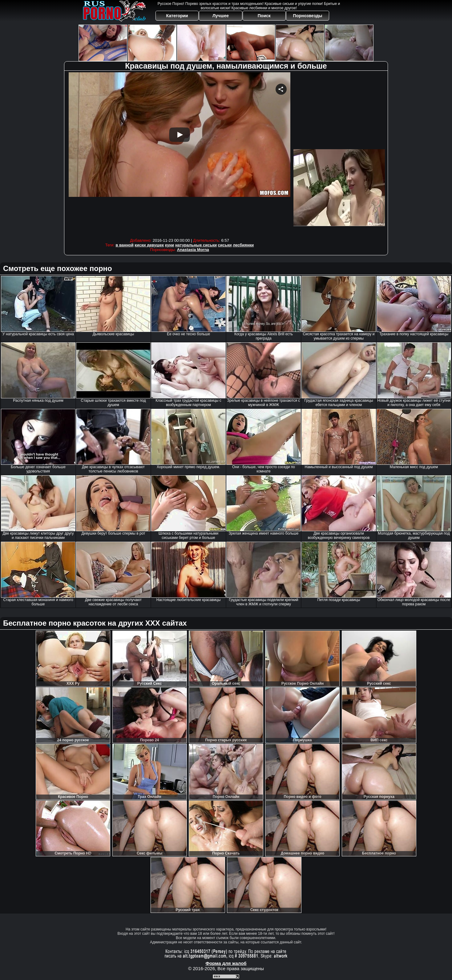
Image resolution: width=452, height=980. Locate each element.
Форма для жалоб (226, 963)
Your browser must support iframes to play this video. (180, 154)
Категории (177, 16)
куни (170, 245)
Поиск (264, 16)
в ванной (124, 245)
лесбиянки (243, 245)
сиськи (225, 245)
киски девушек (149, 245)
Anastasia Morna (193, 250)
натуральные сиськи (196, 245)
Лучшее (221, 16)
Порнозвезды (308, 16)
